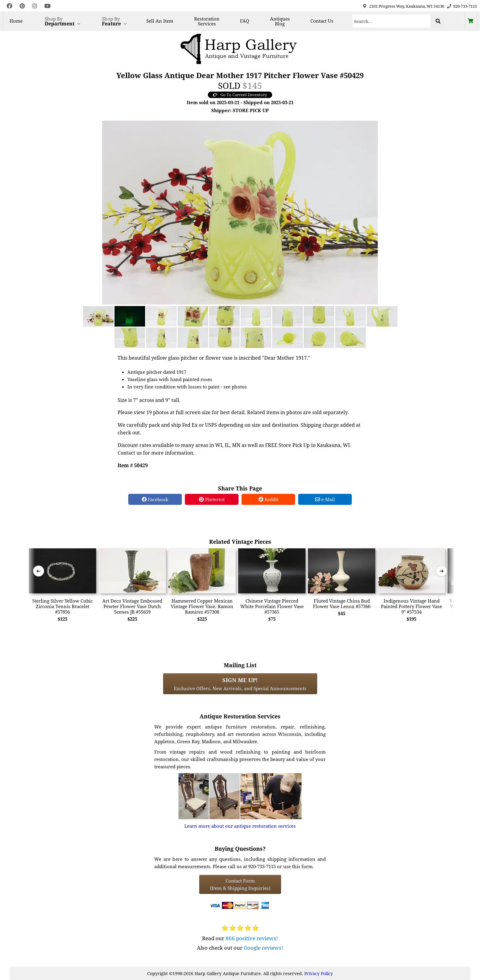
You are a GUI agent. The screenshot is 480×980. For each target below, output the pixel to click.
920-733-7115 (465, 6)
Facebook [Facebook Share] (155, 499)
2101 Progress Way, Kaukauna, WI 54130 (407, 6)
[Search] (392, 21)
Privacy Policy (319, 973)
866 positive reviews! (252, 938)
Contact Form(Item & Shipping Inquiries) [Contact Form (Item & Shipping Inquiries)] (240, 884)
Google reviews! (263, 948)
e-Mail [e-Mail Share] (325, 499)
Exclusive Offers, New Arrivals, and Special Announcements (240, 684)
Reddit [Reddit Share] (268, 499)
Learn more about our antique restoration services (240, 826)
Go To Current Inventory (240, 95)
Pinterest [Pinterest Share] (212, 499)
